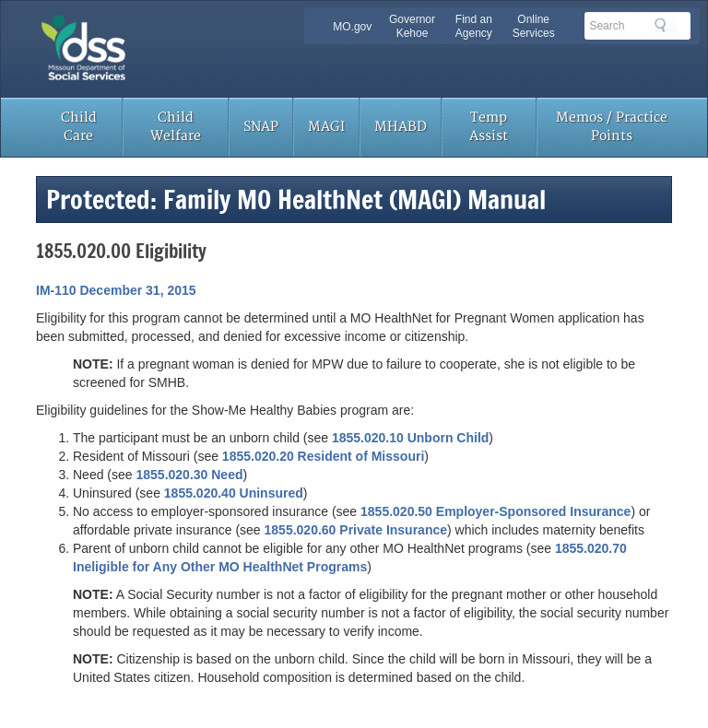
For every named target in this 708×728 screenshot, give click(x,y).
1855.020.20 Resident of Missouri (323, 456)
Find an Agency (474, 26)
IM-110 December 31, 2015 (116, 290)
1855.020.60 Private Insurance (356, 530)
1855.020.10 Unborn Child (410, 438)
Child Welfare (176, 127)
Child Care (79, 127)
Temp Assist (489, 127)
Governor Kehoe (412, 26)
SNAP (261, 127)
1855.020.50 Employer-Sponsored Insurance (496, 511)
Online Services (534, 26)
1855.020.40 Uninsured (234, 493)
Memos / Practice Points (612, 127)
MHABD (401, 127)
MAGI (326, 127)
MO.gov (352, 27)
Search (666, 25)
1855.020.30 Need (189, 475)
